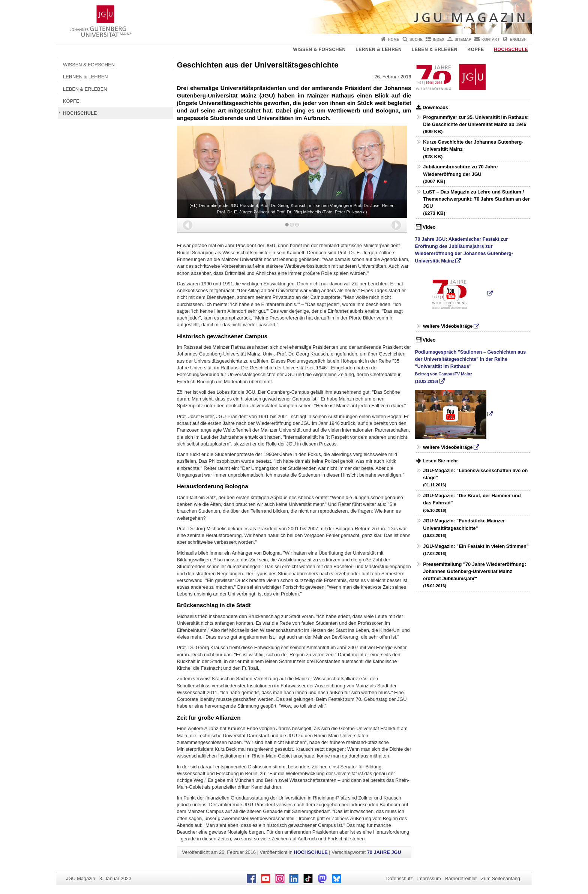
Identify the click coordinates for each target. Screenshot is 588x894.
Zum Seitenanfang (500, 878)
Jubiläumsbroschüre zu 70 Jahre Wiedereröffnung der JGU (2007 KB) (460, 174)
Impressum (429, 878)
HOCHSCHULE (511, 49)
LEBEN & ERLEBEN (435, 49)
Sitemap (463, 40)
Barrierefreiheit (461, 878)
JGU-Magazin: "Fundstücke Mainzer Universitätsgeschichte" (464, 528)
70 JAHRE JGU (384, 852)
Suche (416, 40)
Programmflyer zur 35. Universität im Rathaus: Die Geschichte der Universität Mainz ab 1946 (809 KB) (476, 124)
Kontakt (490, 40)
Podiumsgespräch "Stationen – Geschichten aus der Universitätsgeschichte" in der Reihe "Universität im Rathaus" (471, 366)
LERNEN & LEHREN (379, 49)
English (518, 40)
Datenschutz (400, 878)
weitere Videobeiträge (448, 326)
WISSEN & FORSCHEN (319, 49)
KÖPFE (476, 49)
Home (394, 40)
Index (439, 40)
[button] (188, 225)
